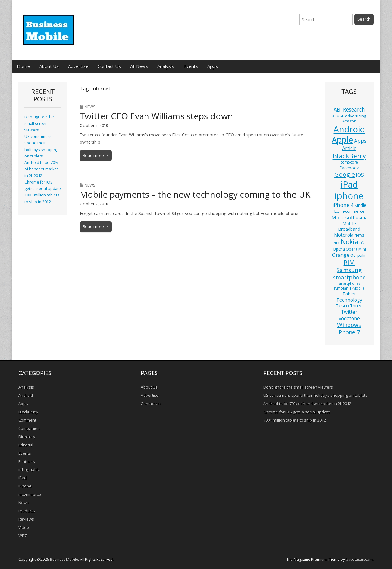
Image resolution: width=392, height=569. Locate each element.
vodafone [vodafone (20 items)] (349, 318)
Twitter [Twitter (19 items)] (349, 312)
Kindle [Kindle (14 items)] (360, 205)
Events (191, 66)
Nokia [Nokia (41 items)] (350, 242)
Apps (213, 66)
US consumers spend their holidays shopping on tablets (315, 395)
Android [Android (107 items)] (349, 129)
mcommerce (30, 494)
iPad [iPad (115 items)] (349, 184)
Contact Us (109, 66)
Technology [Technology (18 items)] (349, 300)
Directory (27, 437)
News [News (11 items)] (359, 235)
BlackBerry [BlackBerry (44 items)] (349, 156)
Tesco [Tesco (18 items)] (342, 305)
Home (23, 66)
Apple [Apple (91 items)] (342, 140)
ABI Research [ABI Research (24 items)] (349, 110)
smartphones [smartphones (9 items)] (349, 283)
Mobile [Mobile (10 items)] (361, 218)
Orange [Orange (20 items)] (341, 255)
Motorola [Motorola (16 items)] (344, 235)
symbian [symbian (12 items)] (341, 288)
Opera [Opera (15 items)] (339, 249)
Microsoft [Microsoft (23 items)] (343, 217)
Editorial (26, 445)
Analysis (166, 66)
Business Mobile (64, 559)
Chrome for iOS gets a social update (297, 412)
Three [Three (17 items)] (356, 305)
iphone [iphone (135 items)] (349, 196)
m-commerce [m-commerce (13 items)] (352, 211)
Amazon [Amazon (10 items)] (349, 121)
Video (24, 527)
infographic (29, 469)
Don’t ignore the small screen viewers (39, 123)
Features (27, 461)
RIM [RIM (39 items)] (349, 262)
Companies (29, 428)
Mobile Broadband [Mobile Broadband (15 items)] (349, 226)
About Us (49, 66)
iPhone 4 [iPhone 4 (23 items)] (343, 205)
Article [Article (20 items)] (349, 148)
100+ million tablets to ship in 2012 (295, 420)
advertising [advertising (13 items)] (356, 116)
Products (27, 511)
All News (139, 66)
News (90, 107)
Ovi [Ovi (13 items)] (353, 255)
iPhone (25, 486)
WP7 (23, 536)
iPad (23, 478)
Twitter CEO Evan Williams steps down (156, 116)
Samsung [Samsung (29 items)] (349, 270)
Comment (27, 420)
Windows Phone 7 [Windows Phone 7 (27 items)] (349, 328)
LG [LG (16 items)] (337, 211)
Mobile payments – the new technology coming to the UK (195, 194)
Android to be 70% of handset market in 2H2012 (41, 169)
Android (26, 395)
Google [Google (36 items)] (345, 174)
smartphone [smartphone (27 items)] (349, 277)
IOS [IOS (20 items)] (360, 175)
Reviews (26, 519)
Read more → (96, 155)
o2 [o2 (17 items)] (362, 242)
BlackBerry (28, 412)
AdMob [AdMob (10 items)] (338, 116)
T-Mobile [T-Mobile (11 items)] (357, 288)
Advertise (78, 66)
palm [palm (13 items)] (362, 255)
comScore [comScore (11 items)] (349, 162)
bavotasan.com (359, 559)
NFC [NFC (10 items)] (337, 243)
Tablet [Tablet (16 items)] (349, 294)
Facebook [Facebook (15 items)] (349, 168)
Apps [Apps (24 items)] (360, 141)
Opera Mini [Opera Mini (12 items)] (356, 249)
